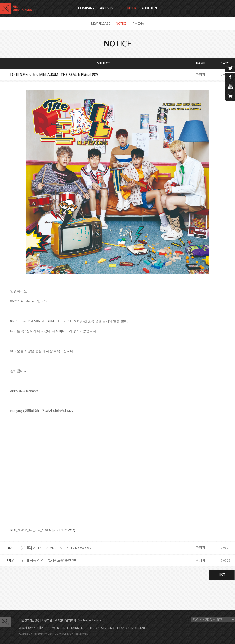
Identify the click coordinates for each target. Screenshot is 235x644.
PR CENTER (127, 8)
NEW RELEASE (101, 24)
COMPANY (86, 8)
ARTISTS (107, 8)
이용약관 (47, 620)
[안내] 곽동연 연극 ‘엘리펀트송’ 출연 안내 (49, 561)
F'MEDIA (138, 24)
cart (230, 96)
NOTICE (121, 24)
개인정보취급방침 (29, 620)
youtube (230, 87)
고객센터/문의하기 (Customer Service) (79, 620)
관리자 (201, 75)
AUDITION (149, 8)
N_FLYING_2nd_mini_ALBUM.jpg (35, 530)
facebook (230, 77)
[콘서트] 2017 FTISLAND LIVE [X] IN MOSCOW (56, 548)
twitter (230, 68)
